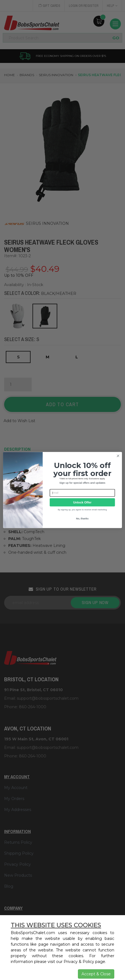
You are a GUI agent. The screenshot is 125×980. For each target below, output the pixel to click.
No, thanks (82, 518)
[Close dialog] (118, 456)
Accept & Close (96, 974)
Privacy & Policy (79, 962)
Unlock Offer (82, 502)
